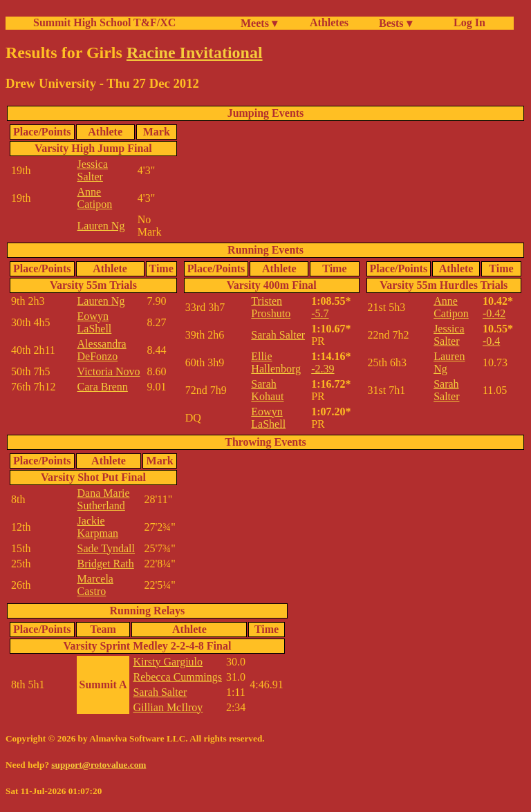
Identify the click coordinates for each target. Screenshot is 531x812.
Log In (467, 22)
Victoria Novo (109, 371)
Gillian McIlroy (168, 707)
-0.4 (491, 341)
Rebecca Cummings (177, 677)
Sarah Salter (278, 335)
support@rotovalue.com (99, 765)
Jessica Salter (93, 170)
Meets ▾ (259, 23)
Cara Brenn (103, 387)
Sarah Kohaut (267, 390)
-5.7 (320, 313)
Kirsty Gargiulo (168, 662)
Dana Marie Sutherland (104, 499)
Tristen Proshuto (271, 307)
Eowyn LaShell (95, 322)
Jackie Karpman (98, 527)
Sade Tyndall (106, 548)
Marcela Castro (95, 585)
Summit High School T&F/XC (104, 22)
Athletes (329, 22)
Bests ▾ (395, 23)
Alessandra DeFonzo (102, 350)
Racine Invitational (195, 53)
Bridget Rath (106, 564)
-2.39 (323, 369)
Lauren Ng (101, 226)
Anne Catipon (95, 198)
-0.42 (494, 313)
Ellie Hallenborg (276, 362)
